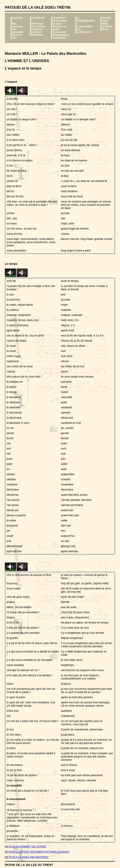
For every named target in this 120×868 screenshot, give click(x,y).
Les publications (84, 31)
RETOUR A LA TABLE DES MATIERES (27, 857)
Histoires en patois (60, 28)
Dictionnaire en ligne (60, 22)
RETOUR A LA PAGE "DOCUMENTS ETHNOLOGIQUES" (37, 852)
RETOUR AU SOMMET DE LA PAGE (26, 847)
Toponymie (59, 38)
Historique (37, 24)
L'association (85, 26)
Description (38, 26)
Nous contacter (107, 25)
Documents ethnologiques (61, 33)
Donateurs (37, 35)
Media (105, 29)
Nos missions (17, 25)
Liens (105, 21)
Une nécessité (18, 31)
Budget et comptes (37, 31)
